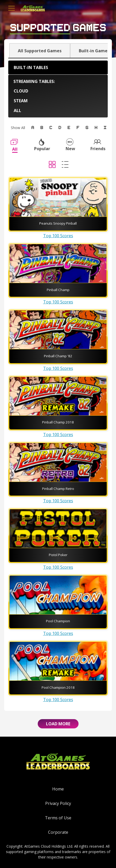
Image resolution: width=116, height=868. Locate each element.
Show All (18, 128)
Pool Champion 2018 (58, 687)
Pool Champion (58, 621)
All (17, 110)
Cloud (21, 91)
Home (58, 789)
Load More (58, 724)
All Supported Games (40, 51)
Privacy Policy (58, 803)
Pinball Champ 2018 (58, 422)
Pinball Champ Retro (58, 489)
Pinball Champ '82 (58, 356)
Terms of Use (58, 818)
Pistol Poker (58, 555)
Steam (21, 101)
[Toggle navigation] (12, 8)
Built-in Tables (31, 67)
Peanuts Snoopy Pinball (58, 223)
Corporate (58, 832)
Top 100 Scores (58, 236)
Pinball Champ (58, 290)
